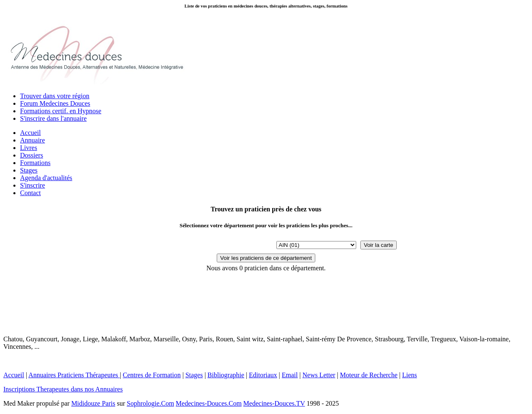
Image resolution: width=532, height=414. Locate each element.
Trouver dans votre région (55, 96)
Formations (35, 163)
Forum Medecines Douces (55, 103)
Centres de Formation (152, 375)
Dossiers (32, 155)
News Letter (319, 375)
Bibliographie (226, 375)
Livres (29, 148)
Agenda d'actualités (46, 178)
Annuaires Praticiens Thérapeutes (74, 375)
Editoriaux (263, 375)
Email (290, 375)
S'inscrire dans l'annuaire (53, 118)
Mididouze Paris (93, 403)
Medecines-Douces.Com (209, 403)
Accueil (30, 133)
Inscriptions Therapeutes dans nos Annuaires (63, 389)
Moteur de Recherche (369, 375)
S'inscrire (33, 185)
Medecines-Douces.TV (274, 403)
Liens (410, 375)
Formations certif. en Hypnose (61, 111)
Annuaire (33, 140)
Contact (30, 193)
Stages (29, 170)
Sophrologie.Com (151, 403)
